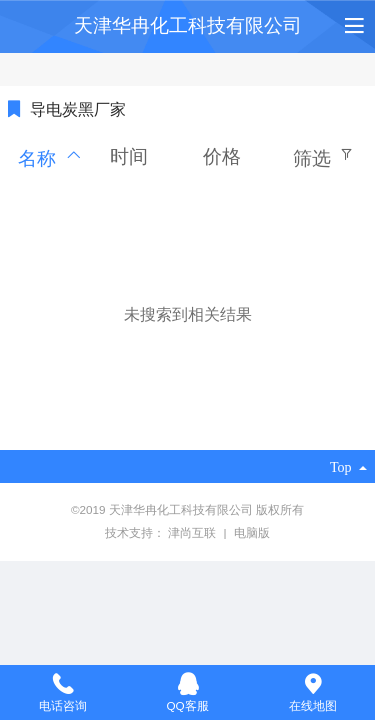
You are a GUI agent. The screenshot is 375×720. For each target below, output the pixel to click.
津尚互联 (193, 532)
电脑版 (252, 532)
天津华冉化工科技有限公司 (188, 25)
